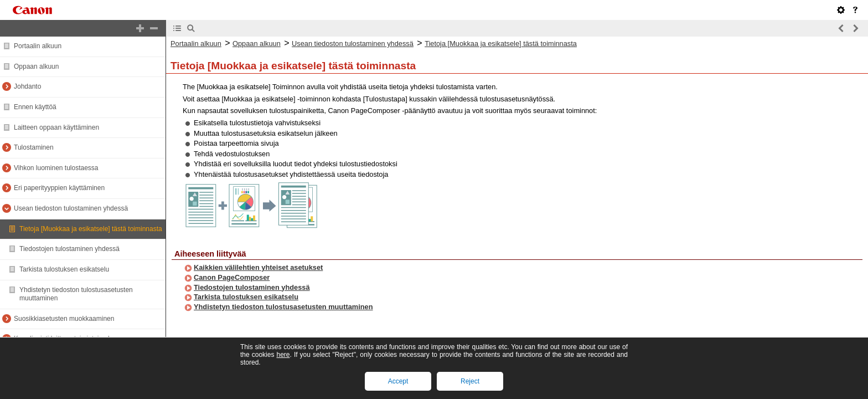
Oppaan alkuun (36, 66)
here (283, 355)
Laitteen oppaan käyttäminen (56, 127)
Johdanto (27, 86)
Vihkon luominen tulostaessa (56, 168)
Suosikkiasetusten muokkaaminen (64, 319)
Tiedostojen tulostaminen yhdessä (69, 249)
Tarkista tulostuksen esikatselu (64, 269)
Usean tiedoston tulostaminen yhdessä (71, 208)
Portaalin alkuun (38, 46)
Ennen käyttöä (35, 107)
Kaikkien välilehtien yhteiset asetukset (258, 267)
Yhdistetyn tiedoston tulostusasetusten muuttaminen (283, 307)
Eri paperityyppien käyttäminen (59, 188)
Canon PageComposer (232, 277)
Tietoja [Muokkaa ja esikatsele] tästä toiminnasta (91, 229)
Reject (470, 381)
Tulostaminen (34, 147)
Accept (398, 381)
